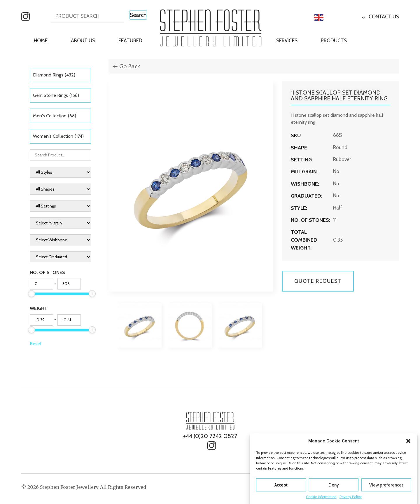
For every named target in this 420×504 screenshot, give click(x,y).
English (328, 18)
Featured (130, 41)
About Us (83, 41)
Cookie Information (321, 497)
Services (287, 41)
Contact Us (384, 17)
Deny (334, 485)
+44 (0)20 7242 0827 (210, 436)
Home (41, 41)
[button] (408, 441)
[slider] (32, 294)
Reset (36, 344)
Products (334, 41)
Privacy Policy (351, 497)
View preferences (386, 485)
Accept (281, 485)
